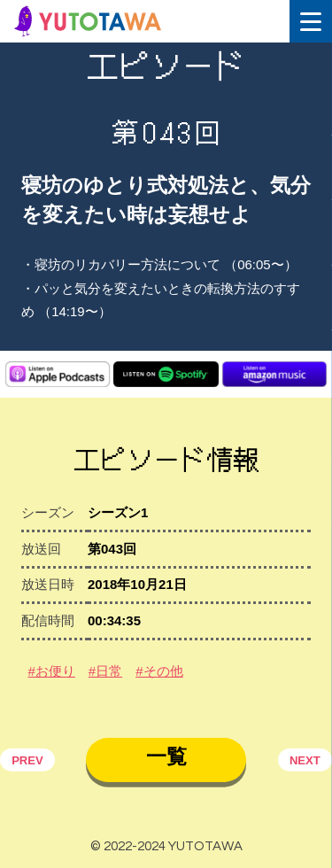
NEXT (305, 759)
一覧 (166, 757)
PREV (27, 759)
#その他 (159, 671)
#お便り (52, 671)
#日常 (105, 671)
